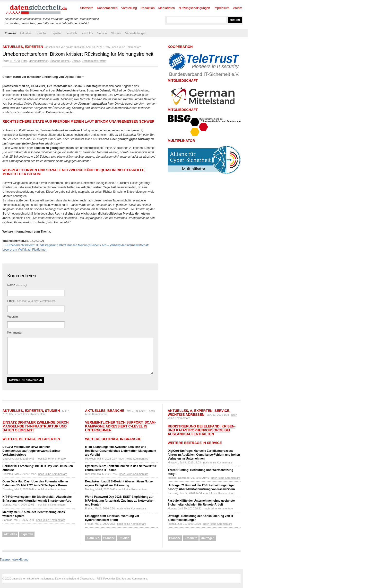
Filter (24, 61)
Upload (76, 61)
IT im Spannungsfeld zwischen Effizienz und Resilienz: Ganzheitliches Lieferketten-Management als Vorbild (121, 451)
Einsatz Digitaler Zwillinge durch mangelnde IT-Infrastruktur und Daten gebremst (35, 426)
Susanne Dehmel (60, 61)
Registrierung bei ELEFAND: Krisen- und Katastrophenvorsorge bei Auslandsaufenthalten (202, 430)
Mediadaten (167, 8)
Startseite (87, 8)
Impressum (222, 8)
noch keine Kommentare (127, 47)
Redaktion (148, 8)
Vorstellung (129, 8)
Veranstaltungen (136, 33)
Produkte (87, 33)
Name (17, 285)
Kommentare (140, 579)
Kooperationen (107, 8)
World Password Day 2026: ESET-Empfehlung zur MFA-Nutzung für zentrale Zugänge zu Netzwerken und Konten (120, 501)
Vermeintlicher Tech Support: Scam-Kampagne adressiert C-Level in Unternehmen (120, 426)
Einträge (121, 579)
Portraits (72, 33)
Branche (41, 33)
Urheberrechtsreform (94, 61)
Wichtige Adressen (186, 415)
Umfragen (208, 538)
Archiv (237, 8)
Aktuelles (26, 33)
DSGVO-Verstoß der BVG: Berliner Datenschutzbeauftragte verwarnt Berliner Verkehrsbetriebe (31, 451)
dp (67, 47)
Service (102, 33)
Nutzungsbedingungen (194, 8)
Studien (116, 33)
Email (32, 301)
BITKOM (15, 61)
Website (13, 317)
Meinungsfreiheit (39, 61)
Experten (56, 33)
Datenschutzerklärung (14, 560)
